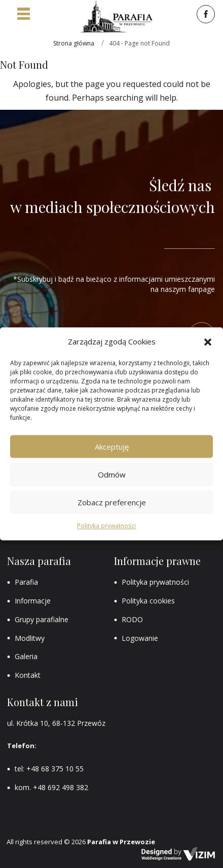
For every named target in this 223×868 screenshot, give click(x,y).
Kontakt (28, 675)
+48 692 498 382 (61, 787)
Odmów (112, 474)
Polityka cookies (148, 601)
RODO (132, 619)
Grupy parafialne (42, 619)
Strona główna (74, 43)
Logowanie (140, 638)
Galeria (26, 656)
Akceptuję (112, 447)
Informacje (33, 601)
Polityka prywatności (106, 526)
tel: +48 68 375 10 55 (49, 769)
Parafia (26, 582)
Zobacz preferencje (112, 502)
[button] (208, 342)
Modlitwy (30, 638)
